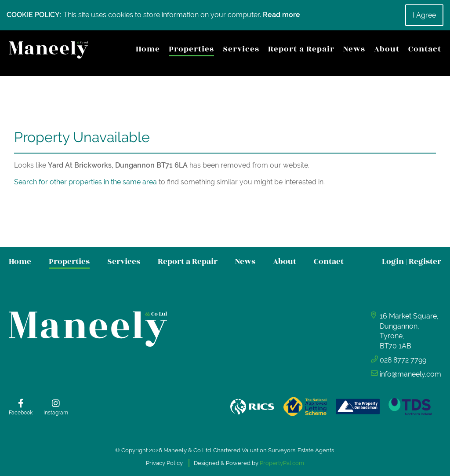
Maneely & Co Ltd (187, 450)
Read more (281, 15)
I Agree (424, 15)
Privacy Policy (164, 463)
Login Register (412, 262)
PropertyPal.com (282, 463)
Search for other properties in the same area (85, 182)
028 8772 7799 (403, 360)
